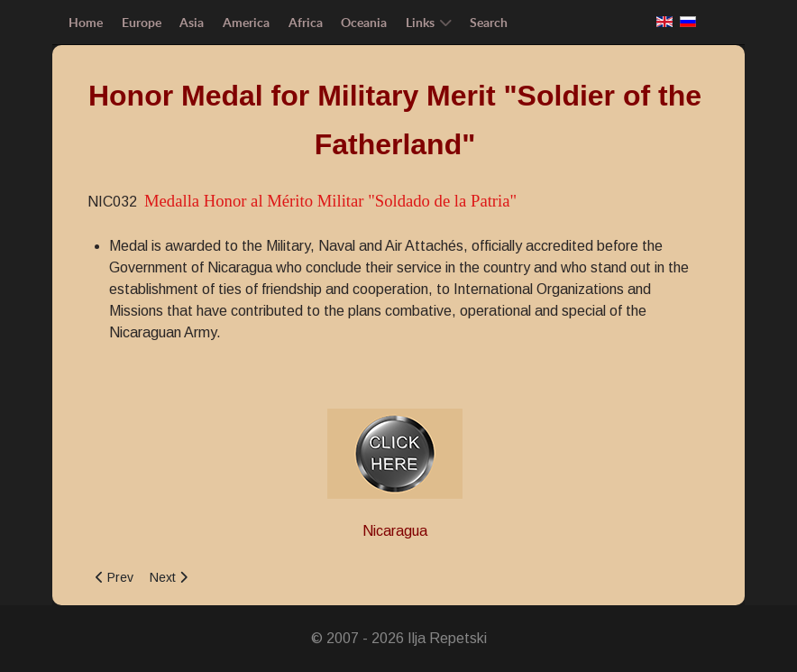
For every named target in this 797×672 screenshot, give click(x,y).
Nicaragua (395, 531)
